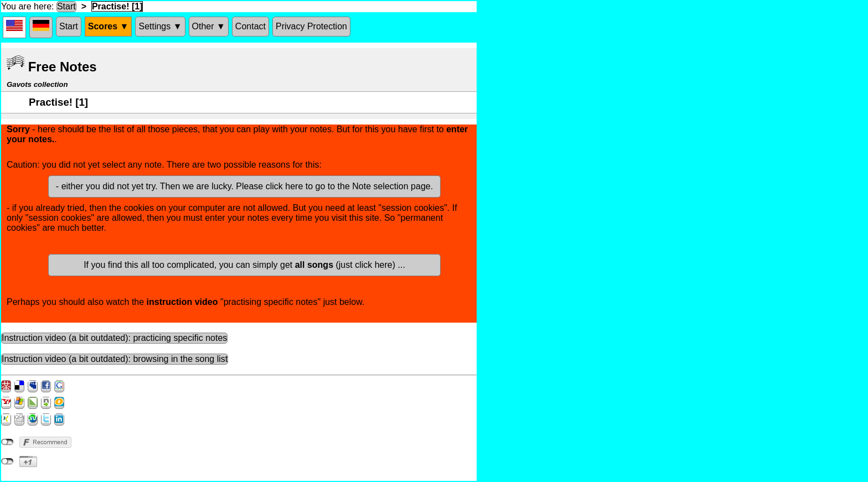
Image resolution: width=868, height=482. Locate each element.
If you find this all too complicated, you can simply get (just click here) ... (244, 265)
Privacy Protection (311, 26)
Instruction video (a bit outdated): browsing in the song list (115, 359)
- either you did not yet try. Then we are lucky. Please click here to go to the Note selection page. (244, 186)
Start (66, 6)
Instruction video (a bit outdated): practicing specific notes (114, 338)
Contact (250, 26)
